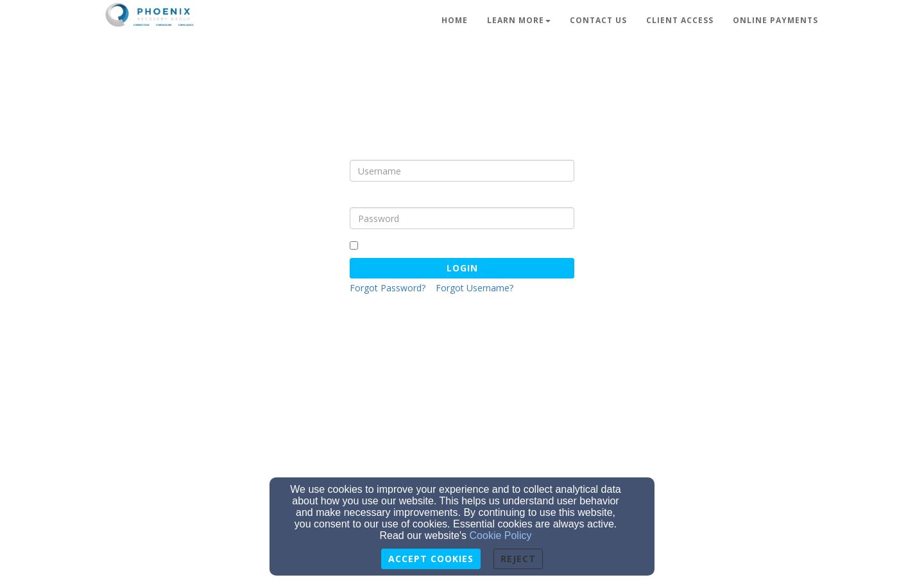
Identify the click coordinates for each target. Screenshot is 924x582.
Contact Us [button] (598, 20)
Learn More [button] (519, 20)
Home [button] (455, 20)
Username (373, 150)
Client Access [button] (680, 20)
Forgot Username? (475, 288)
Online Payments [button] (775, 20)
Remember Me (387, 245)
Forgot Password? (388, 288)
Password (372, 197)
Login (462, 268)
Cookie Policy (501, 535)
